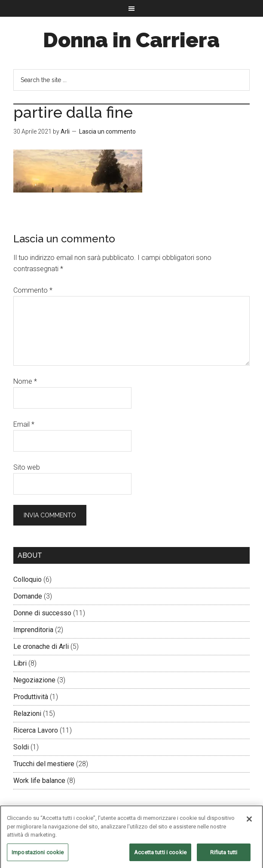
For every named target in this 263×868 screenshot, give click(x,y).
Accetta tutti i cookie (160, 855)
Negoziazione (34, 680)
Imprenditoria (33, 630)
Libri (20, 663)
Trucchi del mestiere (44, 764)
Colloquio (28, 579)
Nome (25, 381)
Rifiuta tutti (224, 855)
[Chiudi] (249, 822)
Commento (33, 290)
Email (24, 424)
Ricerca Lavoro (36, 730)
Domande (28, 596)
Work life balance (39, 781)
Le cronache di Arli (41, 646)
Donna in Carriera (131, 40)
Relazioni (27, 714)
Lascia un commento (107, 131)
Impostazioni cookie (38, 855)
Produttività (31, 697)
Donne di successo (42, 613)
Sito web (27, 467)
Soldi (21, 747)
